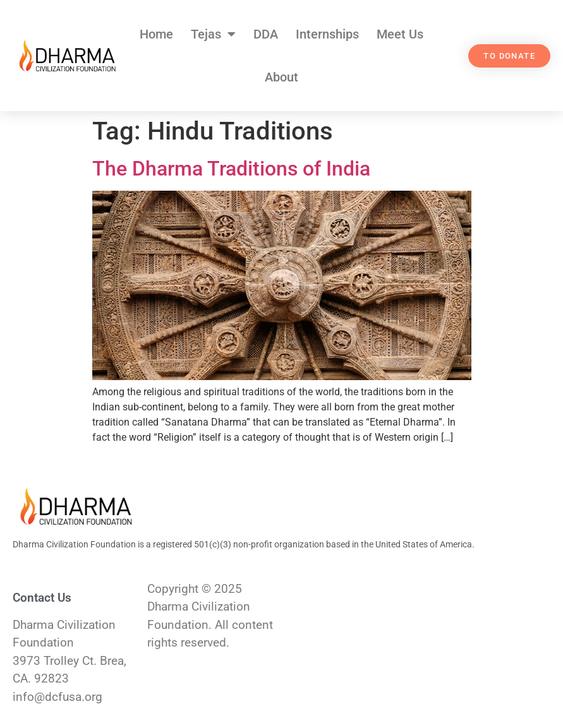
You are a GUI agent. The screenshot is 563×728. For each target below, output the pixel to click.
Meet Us (400, 34)
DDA (266, 34)
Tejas (213, 34)
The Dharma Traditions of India (231, 169)
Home (156, 34)
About (281, 77)
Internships (327, 34)
